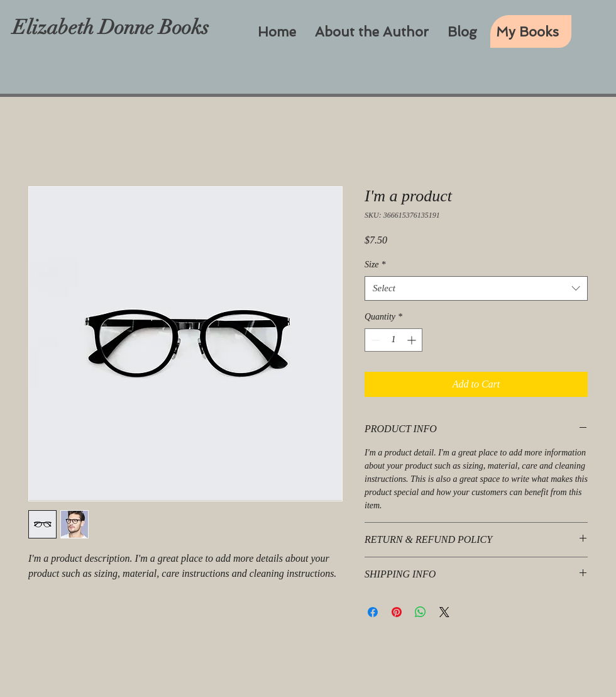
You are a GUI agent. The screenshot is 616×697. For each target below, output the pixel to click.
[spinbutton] (393, 340)
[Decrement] (374, 340)
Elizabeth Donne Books (111, 27)
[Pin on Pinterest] (397, 612)
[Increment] (413, 340)
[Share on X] (444, 612)
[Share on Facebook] (373, 612)
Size (375, 265)
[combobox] (476, 288)
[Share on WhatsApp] (421, 612)
